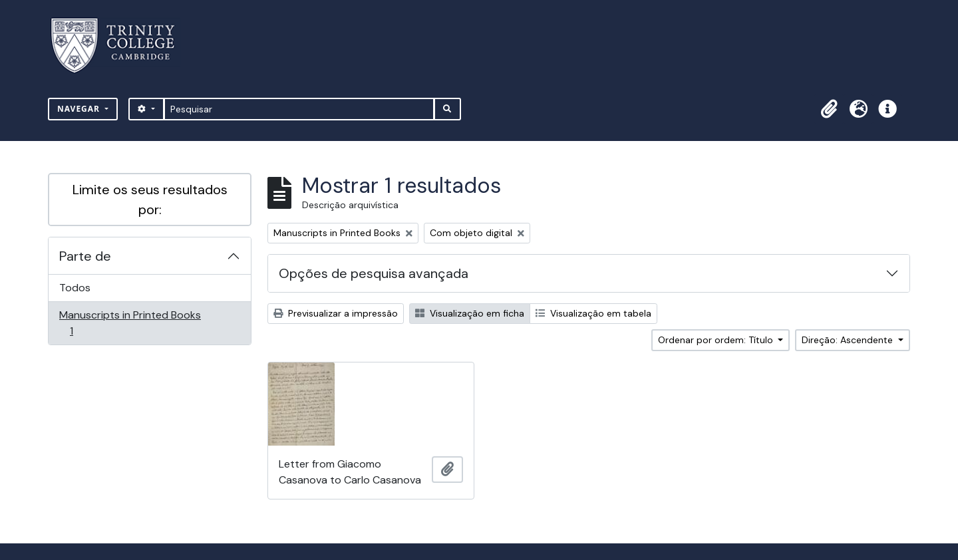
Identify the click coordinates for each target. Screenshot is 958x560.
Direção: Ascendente (849, 340)
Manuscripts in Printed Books (130, 323)
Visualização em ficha (470, 313)
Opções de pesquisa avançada (374, 273)
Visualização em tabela (593, 313)
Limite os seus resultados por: (150, 200)
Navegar (80, 109)
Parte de (85, 256)
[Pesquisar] (299, 109)
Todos (75, 288)
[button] (829, 109)
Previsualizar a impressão (336, 313)
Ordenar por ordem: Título (717, 340)
